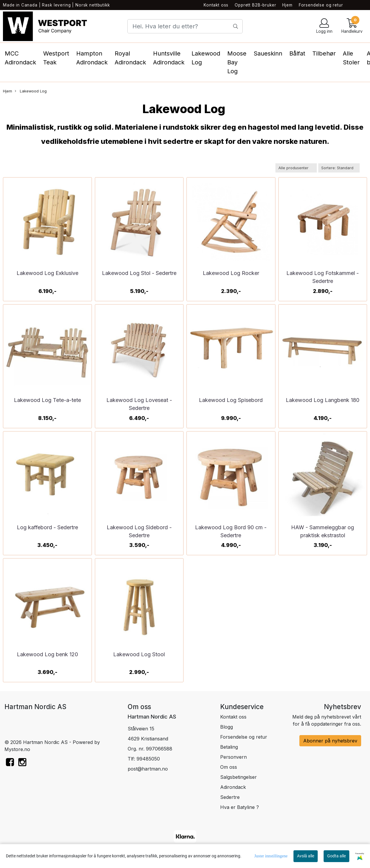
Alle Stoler (351, 58)
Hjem (287, 5)
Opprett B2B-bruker (255, 5)
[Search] (185, 26)
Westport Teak (56, 58)
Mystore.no (17, 749)
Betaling (229, 747)
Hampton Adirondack (92, 58)
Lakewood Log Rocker (231, 273)
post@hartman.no (148, 769)
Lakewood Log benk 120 (47, 654)
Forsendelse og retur (321, 5)
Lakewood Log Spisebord (231, 400)
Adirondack (233, 787)
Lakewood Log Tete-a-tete (47, 400)
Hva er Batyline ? (240, 807)
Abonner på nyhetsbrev (330, 741)
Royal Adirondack (130, 58)
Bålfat (297, 53)
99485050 (148, 759)
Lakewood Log (206, 58)
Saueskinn (268, 53)
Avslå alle (306, 856)
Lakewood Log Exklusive (47, 273)
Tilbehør (324, 53)
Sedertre (230, 797)
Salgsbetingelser (238, 777)
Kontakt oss (216, 5)
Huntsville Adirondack (169, 58)
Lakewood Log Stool (139, 654)
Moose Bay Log (237, 62)
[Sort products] (339, 168)
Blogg (227, 727)
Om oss (229, 767)
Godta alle (336, 856)
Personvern (233, 757)
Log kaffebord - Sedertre (47, 527)
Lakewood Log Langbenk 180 (323, 400)
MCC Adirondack (20, 58)
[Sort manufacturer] (296, 168)
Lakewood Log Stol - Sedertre (139, 273)
